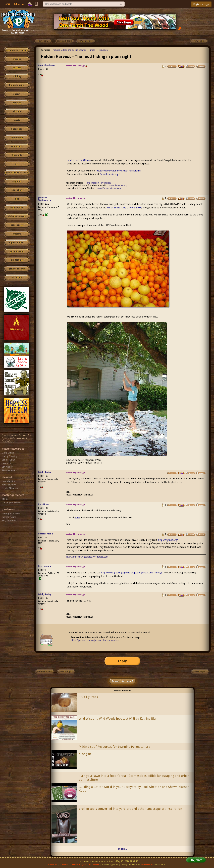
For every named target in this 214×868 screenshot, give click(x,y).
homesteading (17, 85)
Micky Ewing (45, 472)
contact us (53, 865)
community (17, 138)
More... (122, 849)
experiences (17, 208)
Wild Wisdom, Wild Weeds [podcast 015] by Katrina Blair (118, 719)
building (17, 76)
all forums (17, 278)
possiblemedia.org (118, 186)
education (17, 190)
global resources (17, 216)
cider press (17, 225)
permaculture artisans (17, 173)
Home (7, 4)
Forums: (45, 50)
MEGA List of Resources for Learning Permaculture (114, 747)
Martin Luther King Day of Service (124, 208)
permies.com (17, 251)
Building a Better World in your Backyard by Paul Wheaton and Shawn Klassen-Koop (135, 789)
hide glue (85, 754)
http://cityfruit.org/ (168, 540)
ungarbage (17, 129)
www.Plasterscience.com (109, 188)
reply (122, 661)
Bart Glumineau (47, 65)
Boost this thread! (122, 681)
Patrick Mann (46, 534)
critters (17, 68)
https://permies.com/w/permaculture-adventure (95, 640)
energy (17, 94)
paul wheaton (147, 865)
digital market (17, 243)
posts (77, 518)
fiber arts (17, 155)
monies (17, 103)
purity (17, 120)
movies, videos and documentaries (70, 50)
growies (17, 59)
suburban (103, 50)
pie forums (17, 260)
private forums (17, 269)
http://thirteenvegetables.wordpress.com (87, 557)
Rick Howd (44, 504)
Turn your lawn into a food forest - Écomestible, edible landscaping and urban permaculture (134, 778)
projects (17, 234)
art (17, 164)
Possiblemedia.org (109, 174)
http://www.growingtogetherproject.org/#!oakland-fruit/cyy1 (132, 573)
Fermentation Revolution (98, 183)
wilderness (17, 146)
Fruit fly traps (88, 697)
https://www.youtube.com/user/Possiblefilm (118, 171)
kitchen (17, 111)
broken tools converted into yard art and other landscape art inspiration (130, 809)
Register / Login (201, 4)
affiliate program (79, 865)
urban (92, 50)
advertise (64, 865)
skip (17, 199)
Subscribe (19, 4)
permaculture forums (17, 50)
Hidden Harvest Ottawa (79, 160)
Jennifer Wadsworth (45, 199)
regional (17, 181)
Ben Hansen (45, 566)
